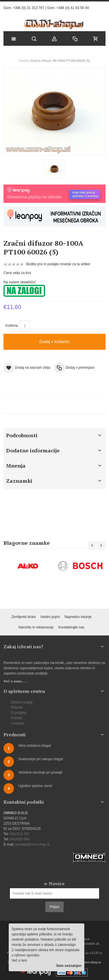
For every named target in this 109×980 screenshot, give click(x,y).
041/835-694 (20, 839)
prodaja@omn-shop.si (33, 844)
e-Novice (54, 884)
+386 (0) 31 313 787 (28, 8)
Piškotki (17, 707)
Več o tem (19, 960)
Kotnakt (17, 718)
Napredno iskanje (78, 617)
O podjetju (19, 713)
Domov (24, 61)
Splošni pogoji (22, 702)
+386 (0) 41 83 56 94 (73, 8)
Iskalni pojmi (50, 617)
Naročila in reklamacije (36, 627)
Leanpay (17, 723)
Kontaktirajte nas (71, 627)
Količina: (12, 326)
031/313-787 (20, 834)
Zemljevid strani (24, 617)
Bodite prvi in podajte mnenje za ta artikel (58, 264)
